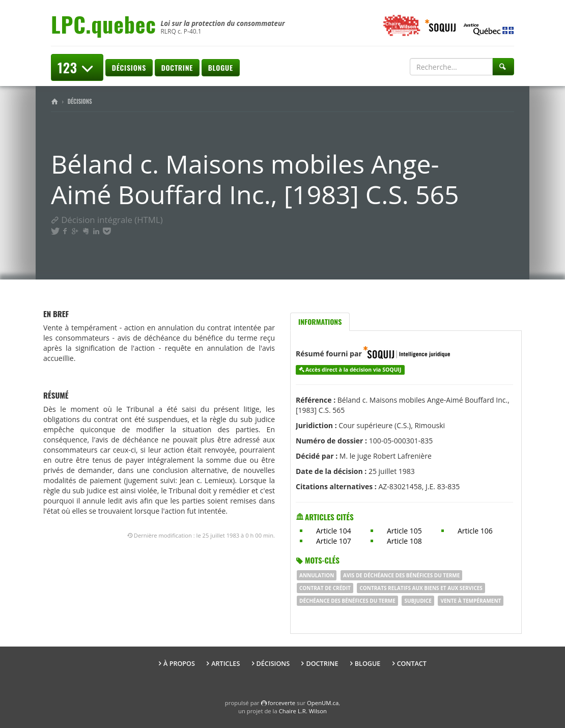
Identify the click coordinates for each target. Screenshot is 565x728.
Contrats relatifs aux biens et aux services (421, 588)
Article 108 (404, 541)
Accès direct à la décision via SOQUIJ (354, 370)
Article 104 (334, 531)
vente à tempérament (471, 601)
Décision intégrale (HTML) (107, 220)
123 (77, 67)
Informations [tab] (320, 321)
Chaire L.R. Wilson (303, 711)
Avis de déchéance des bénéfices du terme (401, 575)
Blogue (221, 67)
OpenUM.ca (323, 703)
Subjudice (418, 601)
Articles (225, 664)
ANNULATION (317, 575)
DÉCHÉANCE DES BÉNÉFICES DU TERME (347, 601)
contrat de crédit (325, 588)
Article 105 (404, 531)
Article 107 (334, 541)
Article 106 (475, 531)
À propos (179, 664)
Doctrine (177, 67)
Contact (412, 664)
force (281, 703)
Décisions (129, 67)
